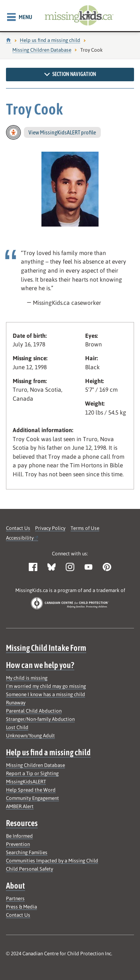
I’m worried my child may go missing (46, 686)
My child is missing (27, 678)
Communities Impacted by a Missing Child (52, 861)
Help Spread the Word (31, 790)
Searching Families (27, 852)
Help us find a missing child (50, 40)
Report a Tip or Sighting (32, 773)
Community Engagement (32, 798)
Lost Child (17, 727)
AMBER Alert (20, 806)
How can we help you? (40, 665)
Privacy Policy (50, 528)
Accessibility (20, 538)
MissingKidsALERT (26, 782)
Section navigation (70, 74)
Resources (22, 823)
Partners (15, 899)
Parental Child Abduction (34, 711)
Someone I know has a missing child (46, 694)
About (15, 886)
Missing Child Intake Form (46, 648)
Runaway (16, 703)
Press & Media (21, 907)
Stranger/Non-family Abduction (40, 719)
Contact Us (18, 528)
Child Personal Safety (29, 869)
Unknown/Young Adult (30, 736)
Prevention (18, 844)
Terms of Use (85, 528)
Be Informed (19, 836)
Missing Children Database (42, 50)
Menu (20, 17)
